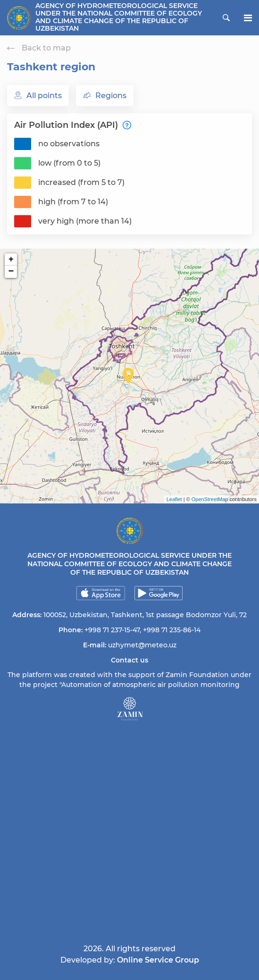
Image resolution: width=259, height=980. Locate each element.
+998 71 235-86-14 (172, 630)
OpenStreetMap (210, 499)
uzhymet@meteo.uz (142, 645)
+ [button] (11, 260)
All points (38, 96)
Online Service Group (158, 960)
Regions (105, 96)
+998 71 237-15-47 (112, 630)
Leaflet (174, 499)
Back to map (39, 48)
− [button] (11, 272)
